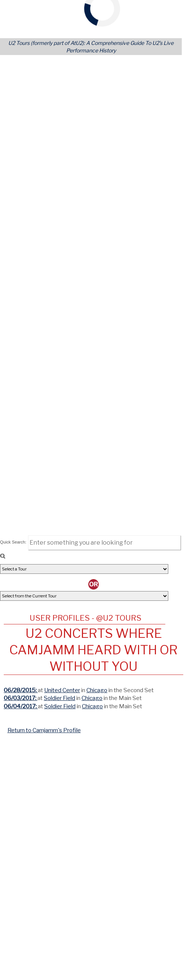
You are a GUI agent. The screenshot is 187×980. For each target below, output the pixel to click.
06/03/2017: (21, 698)
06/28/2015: (21, 690)
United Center (62, 690)
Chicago (97, 690)
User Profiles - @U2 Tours (85, 618)
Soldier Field (59, 698)
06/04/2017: (21, 706)
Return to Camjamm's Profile (44, 730)
